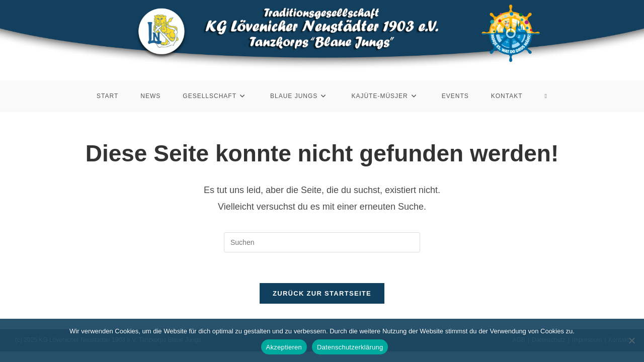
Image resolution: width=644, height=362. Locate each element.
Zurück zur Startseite (322, 293)
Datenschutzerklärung (350, 347)
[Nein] (631, 340)
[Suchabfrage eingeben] (322, 242)
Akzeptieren (284, 347)
